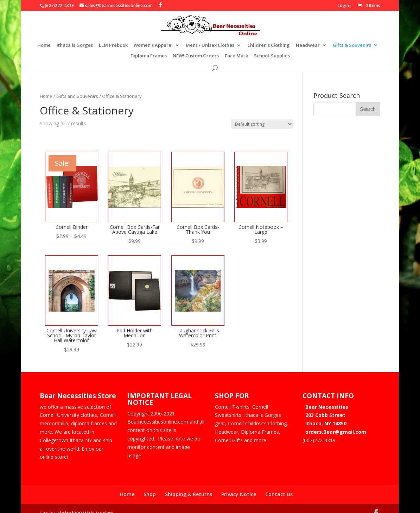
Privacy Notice (239, 485)
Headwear (308, 45)
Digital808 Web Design (85, 504)
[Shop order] (262, 115)
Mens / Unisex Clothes (210, 45)
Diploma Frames (149, 56)
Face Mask (236, 56)
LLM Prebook (113, 45)
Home (44, 45)
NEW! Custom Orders (196, 56)
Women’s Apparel (153, 45)
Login (343, 5)
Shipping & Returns (189, 485)
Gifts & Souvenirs (352, 45)
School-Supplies (272, 56)
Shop (150, 485)
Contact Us (279, 485)
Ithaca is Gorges (75, 45)
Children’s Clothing (269, 45)
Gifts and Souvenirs (77, 87)
